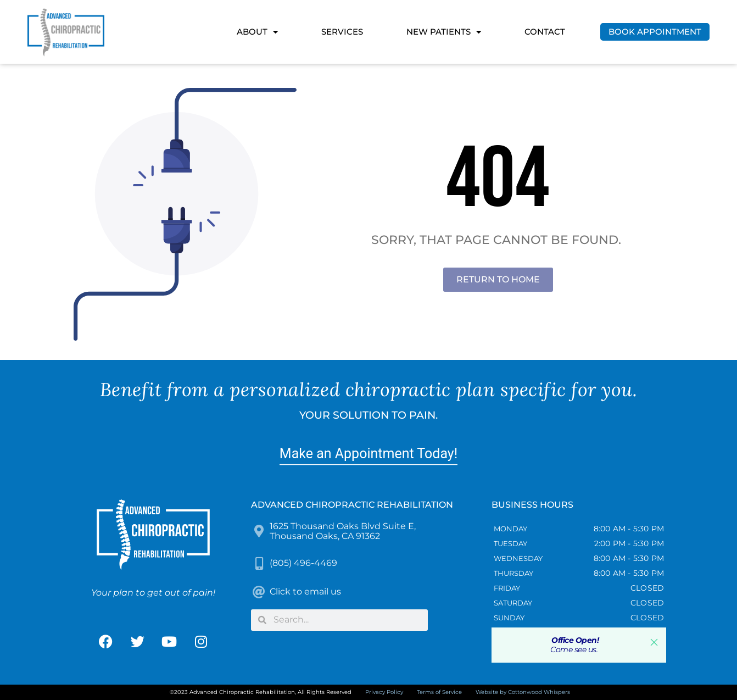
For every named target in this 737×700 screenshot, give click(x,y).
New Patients (444, 32)
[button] (654, 642)
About (257, 32)
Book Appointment (655, 32)
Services (342, 32)
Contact (545, 32)
